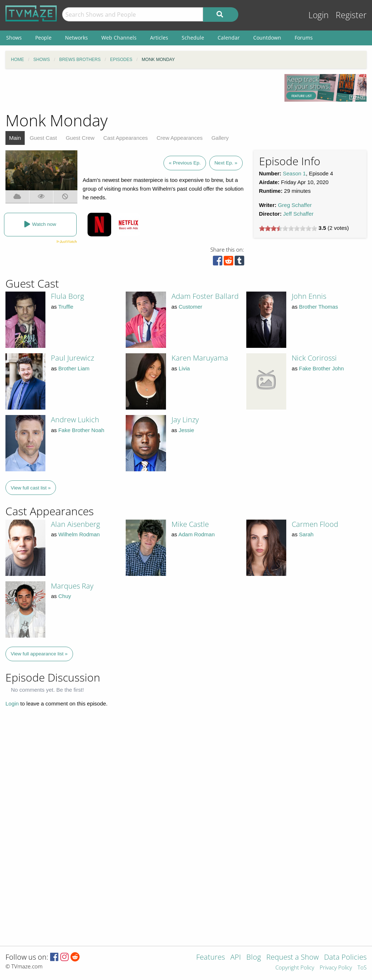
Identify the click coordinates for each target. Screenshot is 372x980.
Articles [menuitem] (159, 38)
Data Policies (345, 958)
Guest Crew (80, 138)
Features (211, 958)
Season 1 (294, 173)
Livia (184, 368)
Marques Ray (72, 586)
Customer (191, 307)
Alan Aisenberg (75, 524)
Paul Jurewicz (72, 358)
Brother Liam (74, 368)
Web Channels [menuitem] (119, 38)
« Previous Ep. (185, 163)
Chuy (64, 596)
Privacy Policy (336, 968)
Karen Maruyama (200, 358)
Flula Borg (67, 296)
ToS (362, 968)
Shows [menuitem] (14, 38)
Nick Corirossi (314, 358)
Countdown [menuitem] (267, 38)
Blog (254, 958)
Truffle (66, 307)
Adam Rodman (197, 534)
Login (319, 15)
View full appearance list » (39, 654)
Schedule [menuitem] (193, 38)
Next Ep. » (226, 163)
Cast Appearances (126, 138)
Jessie (187, 430)
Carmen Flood (315, 524)
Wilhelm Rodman (79, 534)
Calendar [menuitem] (229, 38)
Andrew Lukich (75, 420)
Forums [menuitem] (304, 38)
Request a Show (292, 958)
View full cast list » (31, 488)
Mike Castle (190, 524)
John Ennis (309, 296)
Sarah (306, 534)
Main (15, 138)
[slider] (288, 228)
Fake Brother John (321, 368)
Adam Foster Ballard (205, 296)
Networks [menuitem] (76, 38)
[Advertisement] (139, 90)
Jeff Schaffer (298, 214)
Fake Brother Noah (81, 430)
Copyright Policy (295, 968)
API (236, 958)
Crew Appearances (180, 138)
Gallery (220, 138)
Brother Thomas (318, 307)
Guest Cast (43, 138)
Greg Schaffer (295, 205)
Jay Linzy (185, 420)
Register (351, 15)
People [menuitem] (43, 38)
